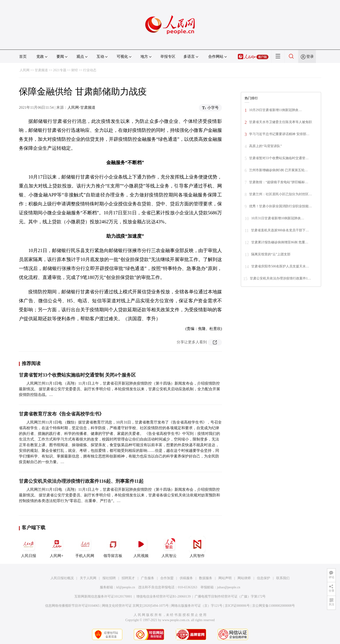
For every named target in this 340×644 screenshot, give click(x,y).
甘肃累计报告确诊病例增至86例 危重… (280, 242)
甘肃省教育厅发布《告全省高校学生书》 (61, 414)
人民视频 (141, 547)
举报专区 (168, 56)
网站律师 (244, 578)
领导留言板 (113, 547)
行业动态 (90, 70)
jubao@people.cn (229, 587)
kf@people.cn (126, 587)
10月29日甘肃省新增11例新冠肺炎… (275, 110)
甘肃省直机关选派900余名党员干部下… (280, 230)
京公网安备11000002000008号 (274, 606)
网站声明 (225, 578)
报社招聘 (109, 578)
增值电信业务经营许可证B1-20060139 (164, 596)
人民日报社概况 (62, 578)
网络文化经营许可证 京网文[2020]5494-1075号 (136, 606)
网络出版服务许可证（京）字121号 (197, 606)
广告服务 (148, 578)
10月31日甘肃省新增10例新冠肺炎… (278, 218)
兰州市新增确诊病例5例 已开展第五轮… (278, 170)
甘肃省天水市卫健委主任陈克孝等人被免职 (280, 122)
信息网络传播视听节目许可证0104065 (72, 606)
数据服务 (206, 578)
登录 (310, 56)
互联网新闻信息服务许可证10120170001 (103, 596)
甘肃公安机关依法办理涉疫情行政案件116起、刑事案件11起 (81, 481)
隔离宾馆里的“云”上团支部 (271, 254)
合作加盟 (167, 578)
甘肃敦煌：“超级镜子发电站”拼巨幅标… (279, 182)
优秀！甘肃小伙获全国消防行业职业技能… (280, 206)
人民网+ (57, 547)
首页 (23, 56)
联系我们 (283, 578)
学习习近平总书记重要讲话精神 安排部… (279, 134)
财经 (75, 70)
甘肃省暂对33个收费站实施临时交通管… (279, 158)
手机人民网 (85, 547)
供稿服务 (186, 578)
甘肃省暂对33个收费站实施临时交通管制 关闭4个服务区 (77, 375)
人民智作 (197, 547)
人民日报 (29, 547)
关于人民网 (88, 578)
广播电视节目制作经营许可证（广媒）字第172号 (230, 596)
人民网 (25, 70)
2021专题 (60, 70)
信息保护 (263, 578)
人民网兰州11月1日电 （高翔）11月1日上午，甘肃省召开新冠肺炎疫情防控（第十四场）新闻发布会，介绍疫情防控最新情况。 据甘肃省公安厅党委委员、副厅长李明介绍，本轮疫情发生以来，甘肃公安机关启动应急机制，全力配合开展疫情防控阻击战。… (119, 389)
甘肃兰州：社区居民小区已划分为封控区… (280, 194)
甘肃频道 (41, 70)
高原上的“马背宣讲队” (265, 146)
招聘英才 (128, 578)
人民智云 (169, 547)
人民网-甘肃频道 (81, 107)
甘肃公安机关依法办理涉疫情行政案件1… (280, 278)
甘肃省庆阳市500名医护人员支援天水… (280, 266)
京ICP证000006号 (237, 606)
